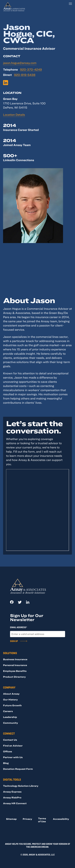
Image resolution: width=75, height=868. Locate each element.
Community (10, 723)
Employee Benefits (15, 671)
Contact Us (10, 740)
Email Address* (19, 627)
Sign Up (14, 641)
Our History (10, 700)
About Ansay (11, 694)
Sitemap (11, 819)
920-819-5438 (25, 75)
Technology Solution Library (21, 786)
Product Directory (14, 677)
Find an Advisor (13, 746)
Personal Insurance (15, 665)
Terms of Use (42, 820)
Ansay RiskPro (12, 797)
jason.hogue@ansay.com (20, 63)
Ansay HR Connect (15, 803)
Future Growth (12, 705)
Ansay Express (12, 792)
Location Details (14, 115)
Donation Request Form (18, 769)
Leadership (10, 717)
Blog (6, 763)
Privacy (27, 819)
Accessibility (61, 819)
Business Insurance (15, 659)
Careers (8, 711)
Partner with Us (13, 757)
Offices (8, 751)
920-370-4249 (31, 70)
